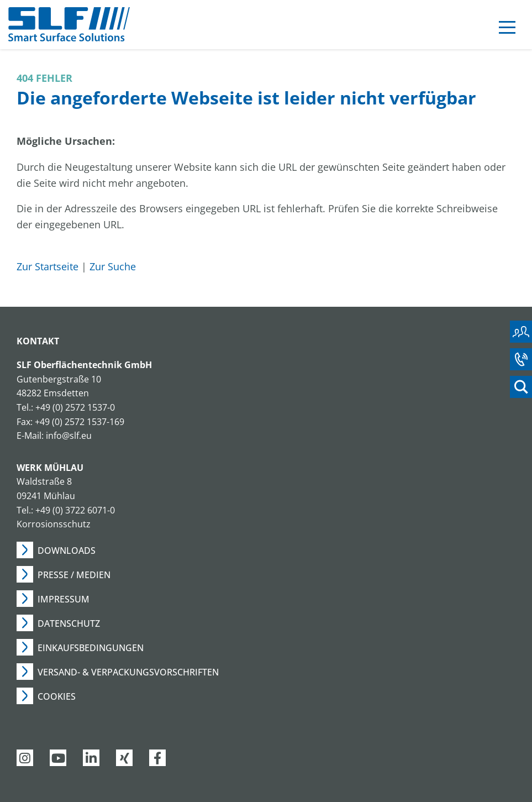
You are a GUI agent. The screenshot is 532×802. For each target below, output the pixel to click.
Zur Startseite (48, 266)
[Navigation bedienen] (507, 29)
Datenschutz (69, 623)
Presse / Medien (74, 575)
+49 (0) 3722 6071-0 (75, 510)
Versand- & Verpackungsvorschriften (128, 672)
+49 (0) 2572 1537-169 (80, 422)
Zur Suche (113, 266)
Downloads (67, 551)
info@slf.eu (69, 436)
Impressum (64, 599)
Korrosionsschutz (54, 524)
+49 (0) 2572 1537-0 (75, 407)
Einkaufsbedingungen (91, 648)
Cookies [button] (57, 696)
